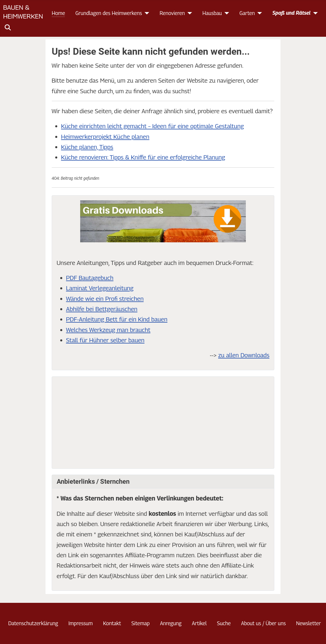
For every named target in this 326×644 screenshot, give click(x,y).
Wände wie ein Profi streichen (105, 299)
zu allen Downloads (244, 355)
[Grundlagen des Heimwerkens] (146, 13)
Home (58, 13)
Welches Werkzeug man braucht (108, 330)
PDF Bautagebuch (90, 278)
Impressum (81, 623)
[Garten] (259, 13)
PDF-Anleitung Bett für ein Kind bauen (117, 319)
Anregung (171, 623)
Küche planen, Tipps (87, 147)
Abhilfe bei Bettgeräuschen (102, 309)
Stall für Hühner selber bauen (105, 340)
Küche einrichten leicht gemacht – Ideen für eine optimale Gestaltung (152, 126)
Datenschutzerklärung (33, 623)
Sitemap (140, 623)
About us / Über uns (263, 623)
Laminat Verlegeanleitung (100, 288)
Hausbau (212, 13)
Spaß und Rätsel (292, 13)
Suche (224, 623)
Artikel (199, 623)
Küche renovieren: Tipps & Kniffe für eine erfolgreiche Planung (143, 157)
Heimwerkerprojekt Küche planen (105, 137)
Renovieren (172, 13)
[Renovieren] (188, 13)
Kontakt (112, 623)
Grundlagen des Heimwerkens (109, 13)
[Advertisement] (163, 423)
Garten (247, 13)
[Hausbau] (225, 13)
